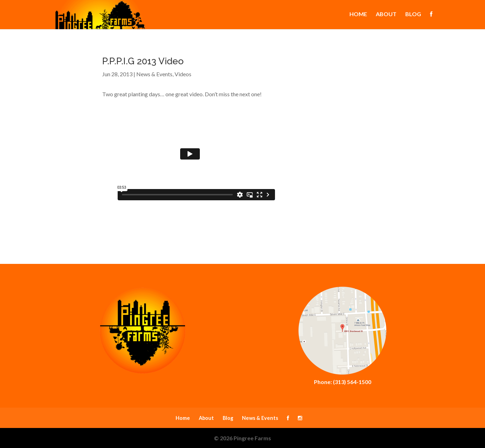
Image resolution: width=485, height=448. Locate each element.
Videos (183, 74)
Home (358, 15)
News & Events (154, 74)
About (386, 15)
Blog (413, 15)
